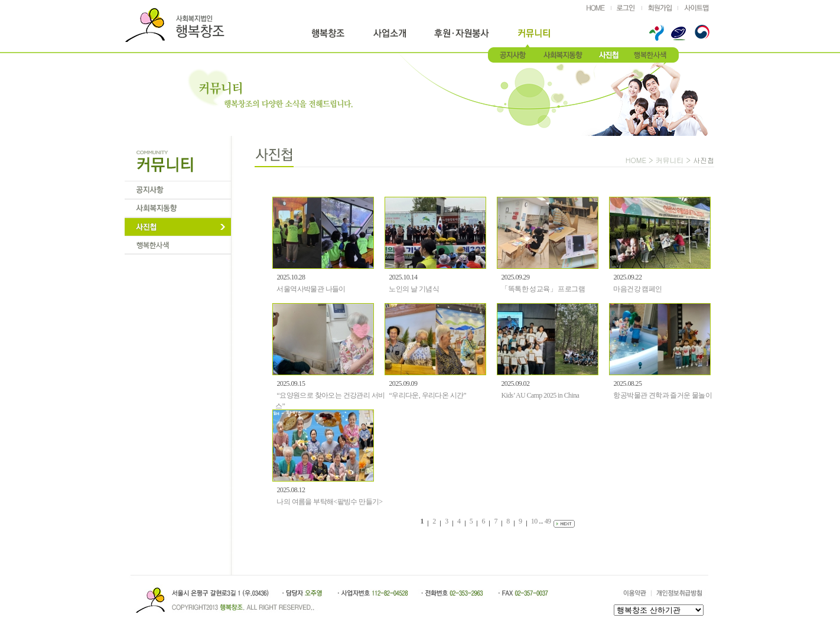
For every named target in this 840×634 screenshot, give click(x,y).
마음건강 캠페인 (637, 289)
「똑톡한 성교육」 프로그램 (543, 289)
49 (548, 521)
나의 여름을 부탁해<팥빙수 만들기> (329, 502)
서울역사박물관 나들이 (311, 289)
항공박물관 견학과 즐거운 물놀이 (664, 395)
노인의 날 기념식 (415, 289)
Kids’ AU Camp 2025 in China (540, 395)
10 (534, 521)
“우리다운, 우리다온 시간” (428, 395)
